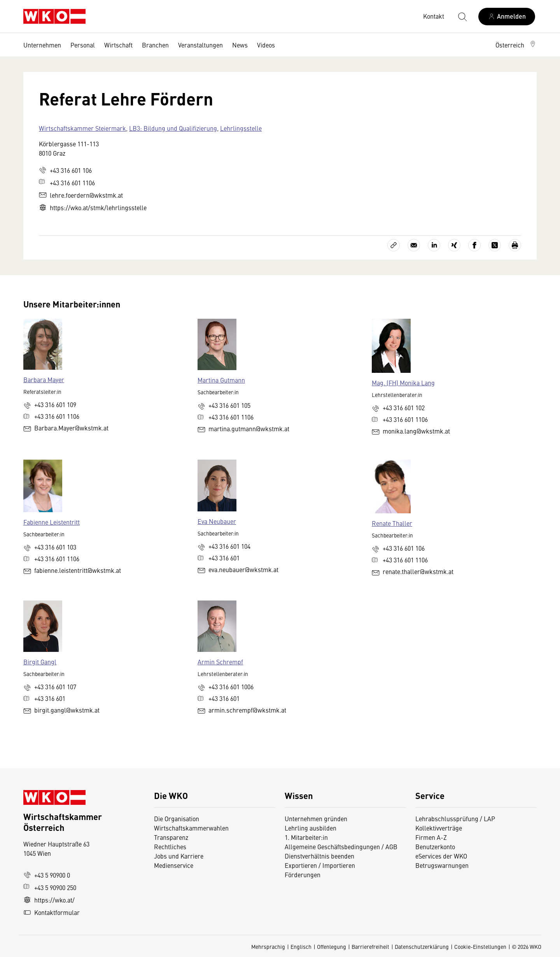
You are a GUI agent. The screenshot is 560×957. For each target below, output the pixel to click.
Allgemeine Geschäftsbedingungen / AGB (341, 846)
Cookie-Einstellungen (480, 946)
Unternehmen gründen (316, 818)
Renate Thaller (392, 523)
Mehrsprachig (268, 946)
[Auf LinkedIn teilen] (434, 245)
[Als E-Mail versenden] (414, 245)
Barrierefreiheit (370, 946)
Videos (266, 45)
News (240, 45)
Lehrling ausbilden (311, 828)
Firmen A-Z (431, 837)
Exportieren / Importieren (320, 865)
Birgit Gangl (40, 662)
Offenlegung (332, 946)
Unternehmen (42, 45)
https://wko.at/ (49, 900)
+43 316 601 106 (65, 170)
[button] (516, 45)
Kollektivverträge (439, 828)
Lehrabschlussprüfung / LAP (455, 818)
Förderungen (303, 874)
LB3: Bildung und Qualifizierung (173, 128)
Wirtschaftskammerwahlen (191, 828)
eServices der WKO (441, 856)
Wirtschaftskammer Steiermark (82, 128)
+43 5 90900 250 (50, 887)
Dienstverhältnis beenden (319, 856)
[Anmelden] (507, 17)
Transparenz (171, 837)
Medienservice (174, 865)
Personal (83, 45)
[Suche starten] (462, 16)
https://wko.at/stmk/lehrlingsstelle (93, 207)
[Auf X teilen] (495, 245)
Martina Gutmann (221, 380)
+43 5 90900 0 (47, 875)
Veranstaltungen (200, 45)
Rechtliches (170, 846)
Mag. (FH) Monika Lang (403, 383)
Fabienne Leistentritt (52, 522)
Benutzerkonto (435, 846)
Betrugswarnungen (443, 865)
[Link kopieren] (394, 245)
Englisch (301, 946)
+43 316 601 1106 (67, 183)
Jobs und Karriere (179, 856)
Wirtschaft (118, 45)
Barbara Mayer (44, 379)
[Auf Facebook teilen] (474, 245)
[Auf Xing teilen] (454, 245)
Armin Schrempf (220, 662)
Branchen (155, 45)
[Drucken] (515, 245)
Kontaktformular (52, 912)
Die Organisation (177, 818)
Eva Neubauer (217, 521)
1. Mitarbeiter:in (306, 837)
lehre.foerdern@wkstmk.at (81, 195)
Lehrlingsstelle (241, 128)
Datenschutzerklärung (422, 946)
